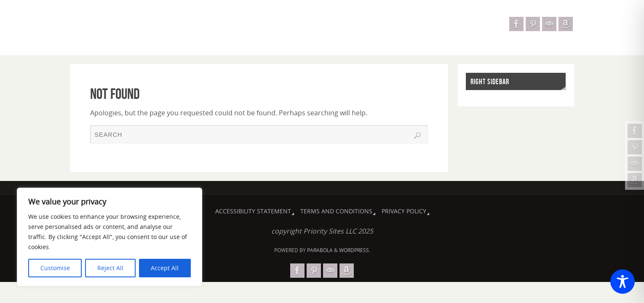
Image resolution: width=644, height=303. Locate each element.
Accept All (165, 268)
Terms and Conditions (336, 211)
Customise (55, 268)
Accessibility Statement (253, 211)
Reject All (110, 268)
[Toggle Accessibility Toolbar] (623, 282)
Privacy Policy (404, 211)
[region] (110, 237)
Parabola (320, 250)
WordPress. (355, 250)
